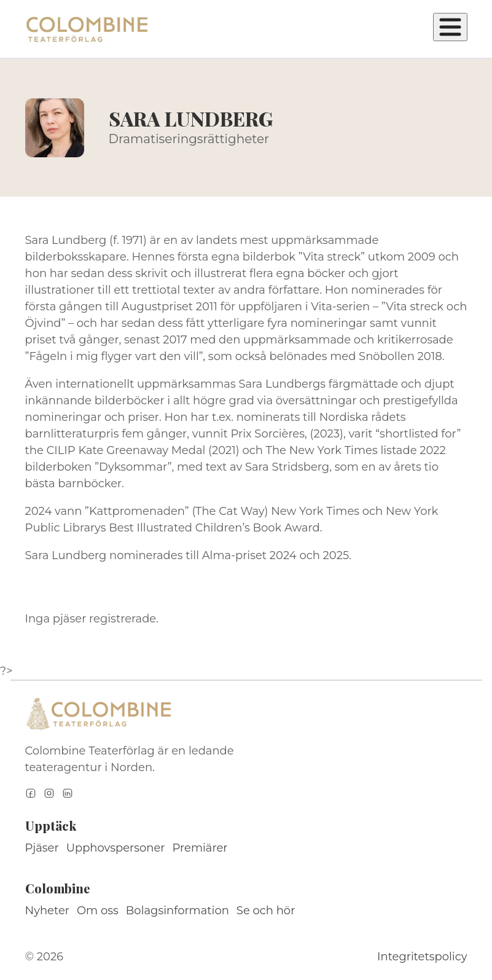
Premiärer (200, 848)
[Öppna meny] (450, 27)
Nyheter (48, 911)
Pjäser (42, 848)
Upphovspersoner (116, 848)
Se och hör (266, 911)
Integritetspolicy (422, 957)
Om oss (98, 911)
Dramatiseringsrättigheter (189, 139)
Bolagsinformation (178, 911)
